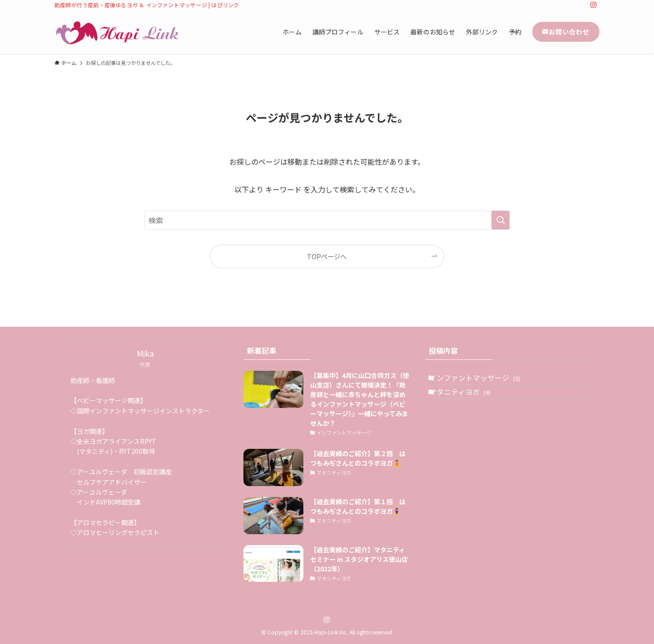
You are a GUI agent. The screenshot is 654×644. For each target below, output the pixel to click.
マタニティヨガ (468, 403)
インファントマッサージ (483, 381)
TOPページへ (327, 256)
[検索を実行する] (500, 220)
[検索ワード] (327, 220)
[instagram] (594, 5)
